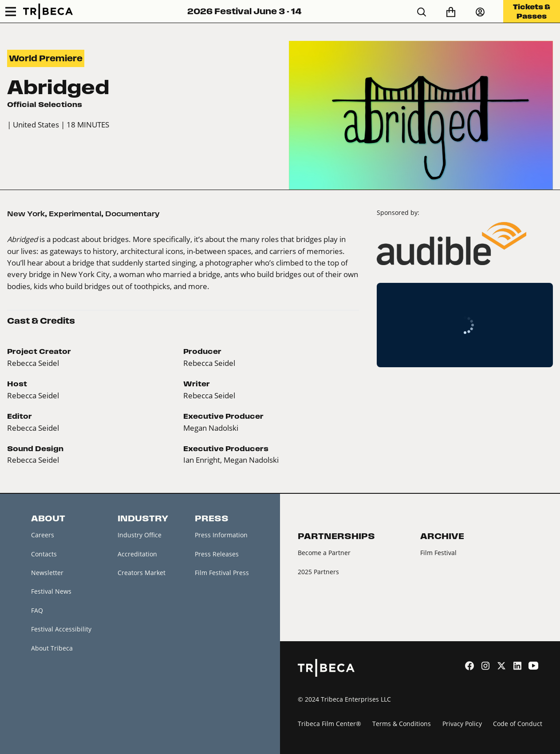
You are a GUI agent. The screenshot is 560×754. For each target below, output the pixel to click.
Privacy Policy (462, 724)
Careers (43, 535)
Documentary (132, 214)
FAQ (37, 610)
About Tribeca (52, 648)
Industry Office (140, 535)
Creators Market (142, 573)
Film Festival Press (222, 573)
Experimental (75, 214)
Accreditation (137, 554)
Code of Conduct (518, 724)
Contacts (44, 554)
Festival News (51, 591)
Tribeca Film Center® (329, 724)
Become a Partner (324, 553)
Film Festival (438, 553)
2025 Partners (318, 572)
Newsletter (47, 573)
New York (26, 214)
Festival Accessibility (61, 629)
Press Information (221, 535)
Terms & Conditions (402, 724)
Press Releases (217, 554)
